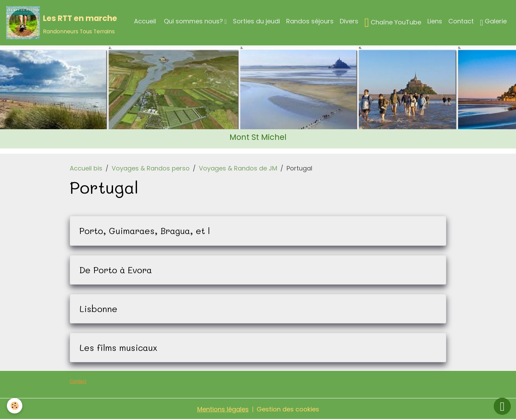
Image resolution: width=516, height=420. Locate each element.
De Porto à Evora (116, 270)
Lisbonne (98, 309)
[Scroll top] (502, 406)
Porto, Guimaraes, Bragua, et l (145, 231)
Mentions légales (223, 409)
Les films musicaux (118, 347)
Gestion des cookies (288, 409)
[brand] (62, 23)
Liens (435, 21)
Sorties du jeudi (256, 21)
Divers (349, 21)
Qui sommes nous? (193, 21)
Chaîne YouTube (393, 23)
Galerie (493, 22)
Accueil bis (86, 168)
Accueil (145, 21)
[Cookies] (15, 406)
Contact (461, 21)
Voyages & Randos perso (151, 168)
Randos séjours (310, 21)
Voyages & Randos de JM (238, 168)
